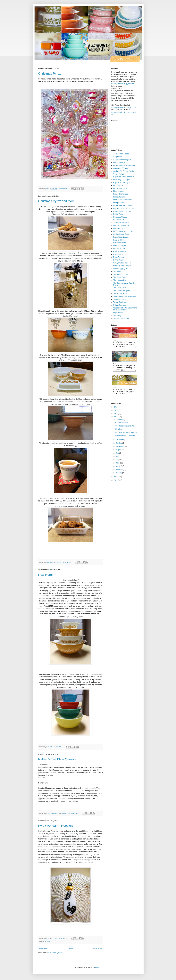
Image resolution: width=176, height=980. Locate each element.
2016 (116, 415)
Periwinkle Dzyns (120, 243)
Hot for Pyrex (118, 214)
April (118, 468)
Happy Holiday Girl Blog (122, 211)
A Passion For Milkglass (122, 160)
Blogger (98, 967)
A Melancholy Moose (121, 154)
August (119, 455)
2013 (116, 482)
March (118, 471)
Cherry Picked (119, 174)
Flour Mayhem (119, 191)
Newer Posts (44, 948)
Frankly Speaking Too (121, 197)
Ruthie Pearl (118, 260)
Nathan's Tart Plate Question (58, 759)
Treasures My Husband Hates (125, 296)
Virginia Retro (118, 313)
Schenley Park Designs (122, 266)
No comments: (74, 813)
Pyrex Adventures (120, 251)
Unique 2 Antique (120, 305)
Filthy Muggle (118, 185)
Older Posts (98, 948)
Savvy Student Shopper (122, 263)
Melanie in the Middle (121, 226)
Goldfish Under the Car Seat (124, 208)
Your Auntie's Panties (121, 319)
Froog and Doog (119, 203)
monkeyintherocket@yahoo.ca (123, 84)
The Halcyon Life (120, 280)
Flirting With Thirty (120, 188)
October (119, 448)
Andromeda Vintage (121, 168)
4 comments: (63, 938)
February (119, 475)
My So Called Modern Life (123, 231)
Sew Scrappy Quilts (121, 269)
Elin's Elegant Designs (122, 180)
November (120, 445)
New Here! (46, 575)
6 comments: (63, 189)
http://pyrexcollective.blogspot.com (124, 107)
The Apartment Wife (121, 274)
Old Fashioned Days (121, 234)
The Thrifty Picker (120, 288)
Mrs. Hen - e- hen (120, 228)
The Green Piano (120, 277)
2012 (116, 485)
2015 (116, 419)
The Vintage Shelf (120, 294)
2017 (116, 412)
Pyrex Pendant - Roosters (56, 826)
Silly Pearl (117, 271)
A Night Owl (118, 157)
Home (71, 948)
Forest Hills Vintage (121, 194)
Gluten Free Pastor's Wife (123, 206)
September (120, 452)
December (120, 425)
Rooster (47, 942)
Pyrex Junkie (118, 254)
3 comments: (67, 562)
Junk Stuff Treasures (121, 223)
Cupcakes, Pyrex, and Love (124, 177)
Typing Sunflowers (120, 302)
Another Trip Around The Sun (124, 171)
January (119, 478)
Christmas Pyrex (50, 73)
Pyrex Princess (119, 257)
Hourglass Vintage (120, 217)
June (118, 461)
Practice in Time (119, 249)
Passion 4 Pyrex (119, 240)
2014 (116, 422)
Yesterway (117, 316)
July (117, 458)
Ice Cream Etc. (119, 220)
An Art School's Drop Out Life (124, 165)
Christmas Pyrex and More (56, 201)
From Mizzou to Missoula (123, 200)
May (118, 465)
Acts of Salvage (119, 162)
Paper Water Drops (121, 237)
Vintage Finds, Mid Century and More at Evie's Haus (125, 309)
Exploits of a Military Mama (123, 183)
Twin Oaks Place (120, 299)
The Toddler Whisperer (122, 291)
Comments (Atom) (55, 953)
